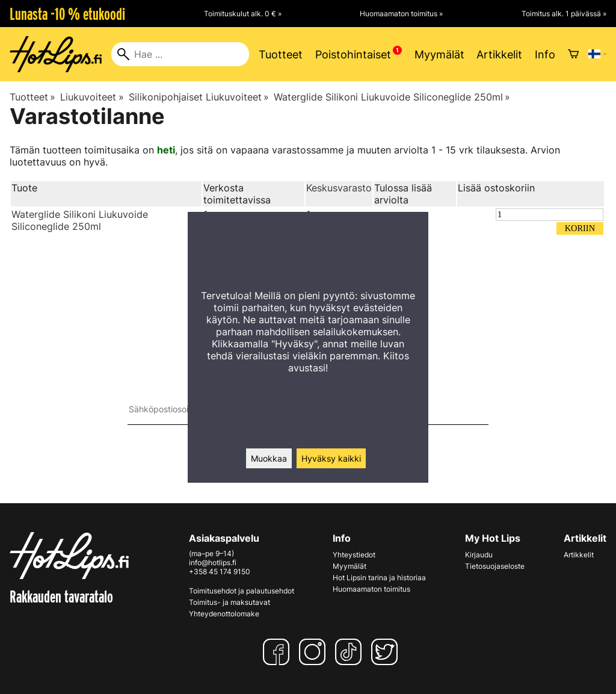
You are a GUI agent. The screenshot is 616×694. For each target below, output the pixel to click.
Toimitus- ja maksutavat (229, 602)
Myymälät (439, 54)
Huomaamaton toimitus (371, 589)
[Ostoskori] (573, 54)
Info (545, 54)
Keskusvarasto (339, 188)
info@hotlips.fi (213, 562)
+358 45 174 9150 (220, 572)
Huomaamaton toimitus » (401, 14)
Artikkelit (499, 54)
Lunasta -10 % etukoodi (67, 14)
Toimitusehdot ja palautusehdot (242, 591)
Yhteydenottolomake (224, 614)
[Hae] (180, 54)
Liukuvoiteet (92, 97)
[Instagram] (315, 652)
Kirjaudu (479, 555)
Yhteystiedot (354, 555)
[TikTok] (351, 652)
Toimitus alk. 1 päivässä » (564, 14)
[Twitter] (387, 652)
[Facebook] (279, 652)
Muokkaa (269, 458)
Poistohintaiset (353, 54)
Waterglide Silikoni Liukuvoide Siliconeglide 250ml (392, 97)
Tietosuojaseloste (495, 566)
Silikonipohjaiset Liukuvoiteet (199, 97)
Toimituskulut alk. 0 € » (243, 14)
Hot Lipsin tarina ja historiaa (379, 578)
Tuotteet (281, 54)
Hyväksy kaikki (331, 458)
